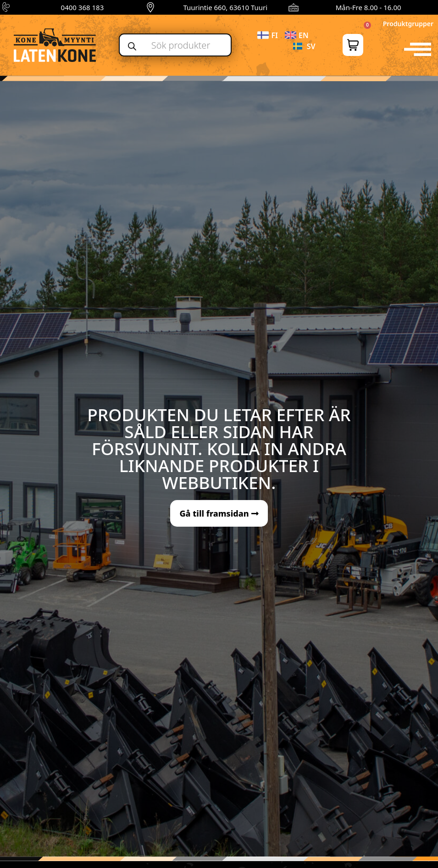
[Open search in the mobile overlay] (175, 45)
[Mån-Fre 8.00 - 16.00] (294, 7)
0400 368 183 (83, 7)
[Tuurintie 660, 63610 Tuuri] (150, 7)
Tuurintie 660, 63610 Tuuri (225, 7)
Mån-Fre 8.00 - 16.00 (369, 7)
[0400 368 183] (7, 7)
